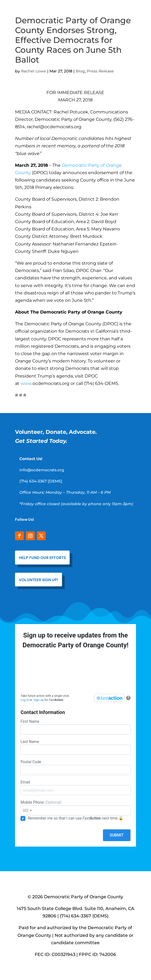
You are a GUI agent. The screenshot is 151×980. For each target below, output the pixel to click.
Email (75, 788)
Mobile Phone (75, 808)
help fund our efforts (42, 558)
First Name (75, 727)
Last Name (75, 747)
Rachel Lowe (34, 71)
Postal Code (75, 767)
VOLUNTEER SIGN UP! (39, 580)
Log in (25, 700)
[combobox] (27, 810)
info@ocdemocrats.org (42, 470)
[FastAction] (109, 698)
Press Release (100, 71)
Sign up (39, 700)
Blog (80, 71)
